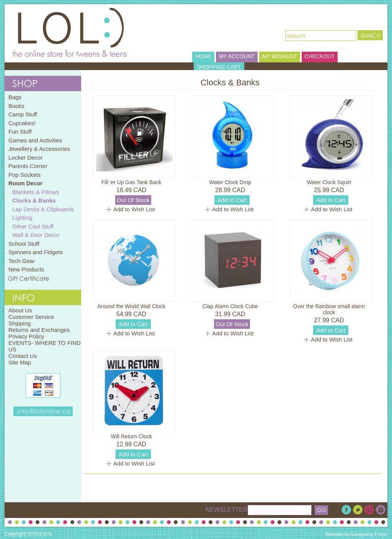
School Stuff (24, 244)
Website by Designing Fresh (356, 534)
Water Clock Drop (230, 182)
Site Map (20, 362)
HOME (203, 56)
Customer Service (31, 317)
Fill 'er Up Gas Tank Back (131, 182)
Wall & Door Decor (36, 235)
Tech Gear (22, 261)
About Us (20, 310)
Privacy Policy (26, 336)
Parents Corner (28, 166)
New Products (26, 269)
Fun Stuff (20, 131)
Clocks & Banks (34, 200)
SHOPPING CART (219, 67)
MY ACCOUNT (237, 56)
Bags (15, 97)
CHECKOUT (320, 56)
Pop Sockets (24, 175)
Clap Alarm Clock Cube (230, 306)
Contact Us (23, 356)
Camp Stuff (23, 114)
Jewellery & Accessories (39, 149)
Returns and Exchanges (39, 330)
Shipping (20, 323)
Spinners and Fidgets (36, 252)
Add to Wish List (134, 209)
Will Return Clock (131, 436)
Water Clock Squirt (329, 182)
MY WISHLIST (280, 56)
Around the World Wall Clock (131, 306)
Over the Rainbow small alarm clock (329, 309)
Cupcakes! (22, 123)
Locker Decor (25, 158)
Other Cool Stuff (33, 226)
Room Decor (25, 183)
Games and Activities (35, 140)
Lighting (22, 218)
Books (16, 106)
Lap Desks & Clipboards (43, 209)
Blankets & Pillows (36, 192)
